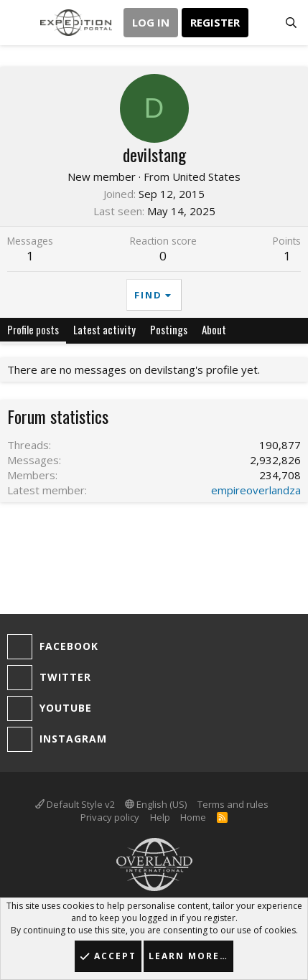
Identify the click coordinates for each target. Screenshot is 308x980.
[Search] (291, 23)
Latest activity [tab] (104, 329)
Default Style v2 (75, 804)
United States (206, 176)
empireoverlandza (256, 490)
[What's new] (262, 23)
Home (193, 817)
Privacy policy (110, 817)
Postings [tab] (169, 329)
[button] (20, 23)
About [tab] (214, 329)
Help (160, 817)
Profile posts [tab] (33, 329)
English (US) (156, 804)
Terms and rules (233, 804)
